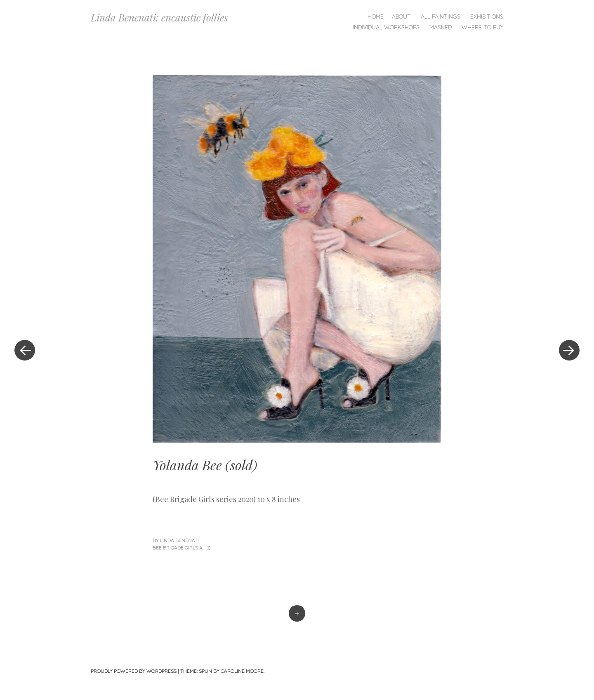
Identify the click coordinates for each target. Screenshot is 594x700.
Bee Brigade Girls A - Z (181, 548)
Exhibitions (487, 16)
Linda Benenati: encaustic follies (159, 17)
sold (241, 465)
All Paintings (441, 16)
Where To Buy (482, 27)
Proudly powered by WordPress (134, 671)
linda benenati (179, 540)
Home (376, 16)
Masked (441, 27)
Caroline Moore (242, 671)
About (401, 16)
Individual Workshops (386, 27)
